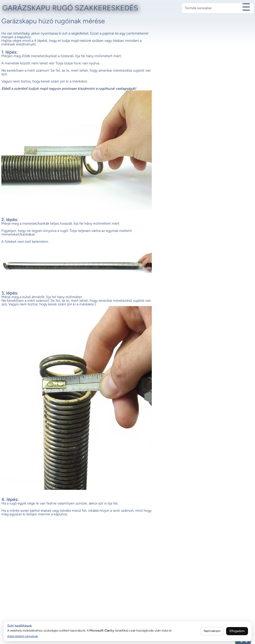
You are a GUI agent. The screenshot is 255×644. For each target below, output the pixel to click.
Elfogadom (237, 631)
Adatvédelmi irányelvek (23, 636)
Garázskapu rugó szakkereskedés (70, 8)
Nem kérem (212, 631)
